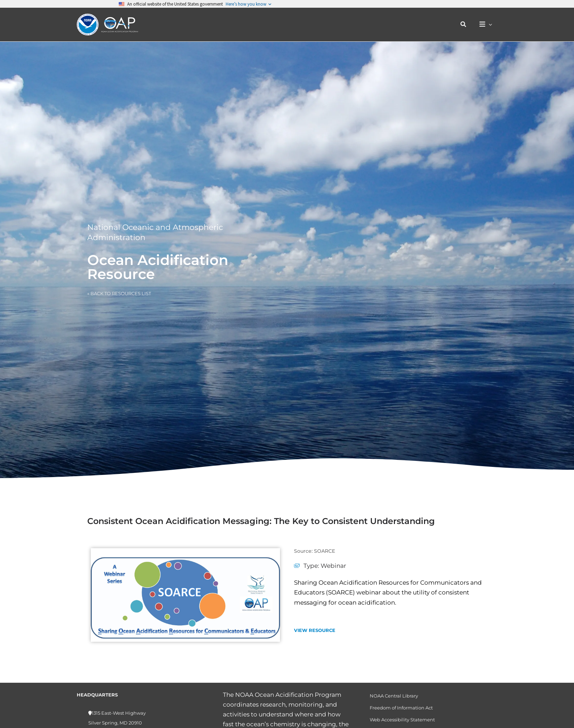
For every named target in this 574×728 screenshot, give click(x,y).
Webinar (333, 566)
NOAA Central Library (394, 696)
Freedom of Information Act (401, 708)
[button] (464, 25)
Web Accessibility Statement (402, 720)
